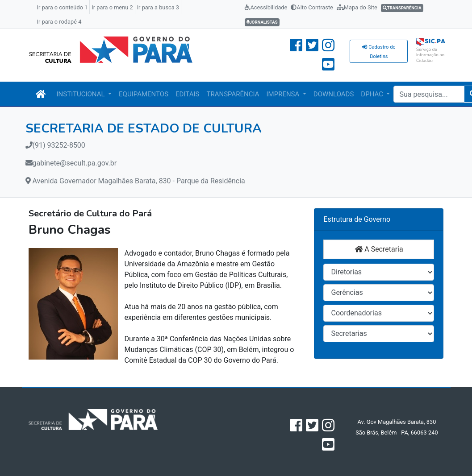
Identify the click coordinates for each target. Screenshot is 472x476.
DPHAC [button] (373, 94)
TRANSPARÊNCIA (233, 94)
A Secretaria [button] (379, 249)
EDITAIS (187, 94)
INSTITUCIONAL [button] (82, 94)
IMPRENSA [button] (284, 94)
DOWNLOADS (334, 94)
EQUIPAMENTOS (144, 94)
